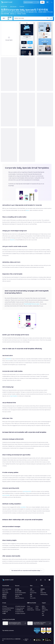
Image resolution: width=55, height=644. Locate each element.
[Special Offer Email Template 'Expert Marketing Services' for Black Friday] (9, 74)
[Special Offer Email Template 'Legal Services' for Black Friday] (45, 39)
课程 (42, 591)
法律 (43, 615)
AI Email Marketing (7, 610)
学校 (31, 596)
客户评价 (4, 598)
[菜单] (52, 2)
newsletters (23, 507)
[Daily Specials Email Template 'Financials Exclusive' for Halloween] (9, 145)
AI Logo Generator (20, 612)
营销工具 (17, 596)
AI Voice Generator (20, 608)
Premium (32, 591)
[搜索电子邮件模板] (31, 18)
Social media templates (20, 593)
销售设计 (4, 596)
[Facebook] (36, 580)
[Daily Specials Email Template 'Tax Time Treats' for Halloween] (27, 145)
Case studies (5, 593)
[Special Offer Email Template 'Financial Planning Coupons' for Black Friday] (27, 39)
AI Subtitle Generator (20, 606)
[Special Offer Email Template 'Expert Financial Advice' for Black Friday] (45, 74)
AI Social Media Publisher (8, 608)
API (43, 613)
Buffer (37, 608)
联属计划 (4, 594)
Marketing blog (44, 594)
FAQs (43, 612)
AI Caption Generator (20, 613)
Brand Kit (12, 240)
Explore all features (20, 598)
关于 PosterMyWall (7, 589)
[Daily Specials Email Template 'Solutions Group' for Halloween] (45, 110)
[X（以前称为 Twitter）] (45, 580)
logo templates (14, 396)
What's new (5, 591)
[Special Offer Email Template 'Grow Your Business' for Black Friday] (27, 74)
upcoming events (27, 491)
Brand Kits (9, 359)
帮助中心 (44, 608)
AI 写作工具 (5, 612)
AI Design (5, 606)
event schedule (6, 495)
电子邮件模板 (4, 7)
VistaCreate (30, 608)
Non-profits (33, 598)
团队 (31, 594)
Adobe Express (31, 610)
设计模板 (17, 589)
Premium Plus (33, 593)
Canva (29, 606)
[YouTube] (49, 580)
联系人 (44, 606)
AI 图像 (4, 613)
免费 (31, 589)
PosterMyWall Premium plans (32, 304)
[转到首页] (6, 2)
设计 (4, 18)
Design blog (43, 593)
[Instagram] (41, 580)
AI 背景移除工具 (19, 610)
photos (27, 210)
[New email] (9, 110)
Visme (37, 606)
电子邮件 (10, 18)
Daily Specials (13, 7)
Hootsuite (38, 610)
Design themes (19, 594)
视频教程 (43, 589)
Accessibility (45, 610)
